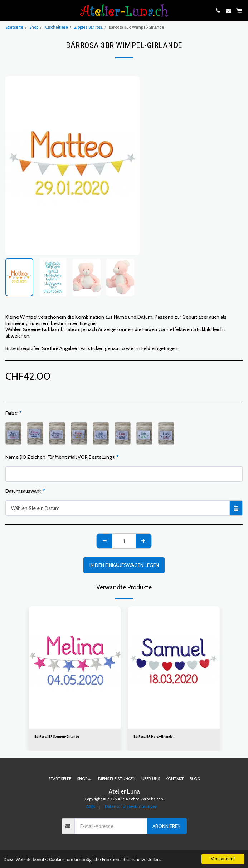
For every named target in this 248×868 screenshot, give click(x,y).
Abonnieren (167, 826)
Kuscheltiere (56, 27)
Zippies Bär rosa (88, 27)
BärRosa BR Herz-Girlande (153, 737)
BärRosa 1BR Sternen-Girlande (57, 737)
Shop (34, 27)
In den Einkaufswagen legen (124, 565)
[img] (75, 668)
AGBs (91, 806)
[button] (8, 10)
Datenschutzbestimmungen (131, 806)
